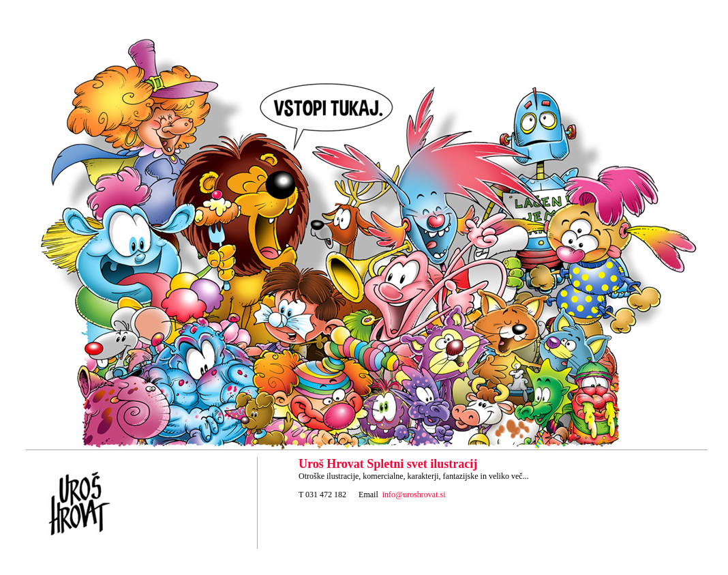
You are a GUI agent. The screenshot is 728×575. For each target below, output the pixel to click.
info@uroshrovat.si (414, 495)
